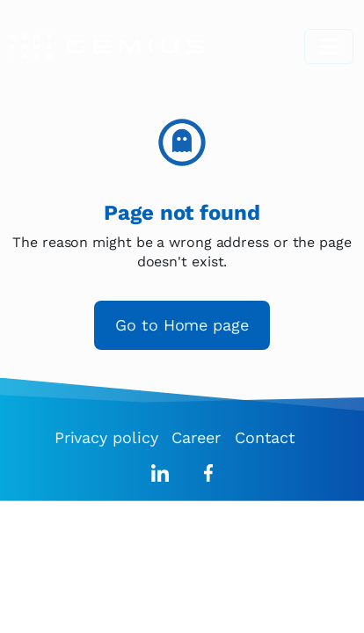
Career (196, 437)
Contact (265, 437)
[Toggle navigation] (329, 47)
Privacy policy (106, 437)
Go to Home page (182, 325)
